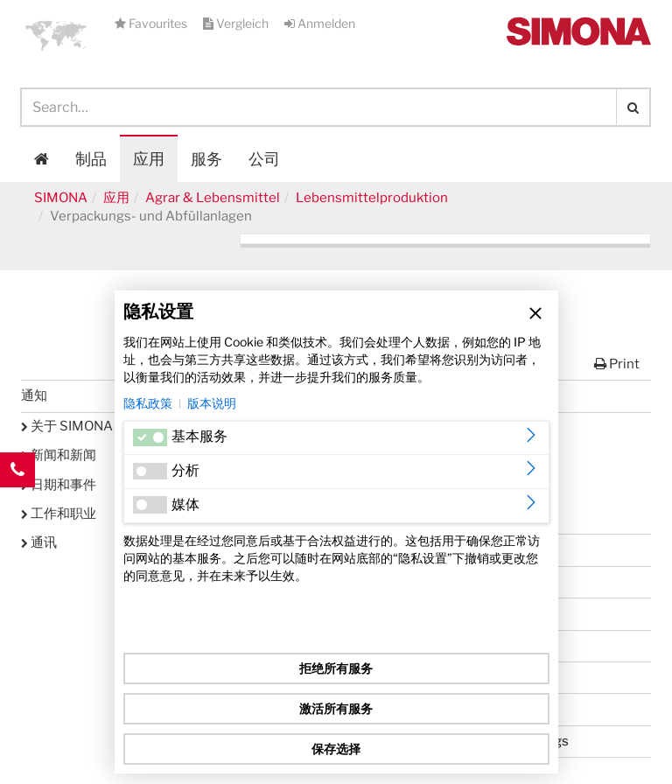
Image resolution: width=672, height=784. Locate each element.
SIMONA (61, 198)
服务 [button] (206, 159)
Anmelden (320, 23)
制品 (91, 159)
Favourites (152, 23)
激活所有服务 (336, 708)
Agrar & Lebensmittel (213, 198)
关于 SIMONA (67, 426)
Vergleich (237, 23)
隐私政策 (148, 403)
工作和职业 (59, 514)
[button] (56, 35)
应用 (149, 159)
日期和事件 (59, 485)
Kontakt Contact (17, 505)
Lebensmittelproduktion (372, 198)
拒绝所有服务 (336, 668)
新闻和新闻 (59, 455)
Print (617, 364)
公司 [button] (264, 159)
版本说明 (212, 403)
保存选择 (336, 749)
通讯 (39, 542)
